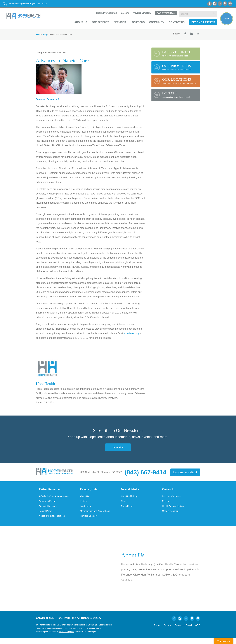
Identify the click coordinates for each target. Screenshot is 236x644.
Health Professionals (104, 16)
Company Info (90, 492)
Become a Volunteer (173, 501)
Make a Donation (171, 516)
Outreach (169, 492)
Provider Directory (139, 16)
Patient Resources (52, 492)
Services (117, 25)
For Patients (98, 25)
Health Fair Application (174, 511)
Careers (122, 16)
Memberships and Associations (97, 516)
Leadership (86, 511)
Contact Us (174, 25)
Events (166, 506)
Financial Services (49, 511)
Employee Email (186, 630)
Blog (45, 37)
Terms (164, 630)
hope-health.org (132, 335)
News (124, 506)
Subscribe (118, 449)
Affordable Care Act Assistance (56, 501)
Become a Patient (201, 25)
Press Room (128, 511)
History (84, 506)
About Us (78, 25)
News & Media (132, 492)
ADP (198, 630)
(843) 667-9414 (30, 4)
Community (154, 25)
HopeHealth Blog (130, 501)
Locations (135, 25)
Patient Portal (163, 16)
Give (226, 21)
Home (38, 37)
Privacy (173, 630)
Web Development (67, 638)
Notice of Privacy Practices (53, 522)
